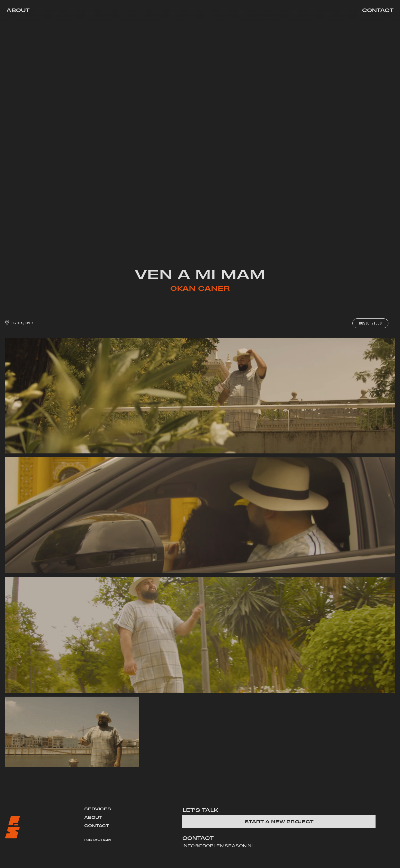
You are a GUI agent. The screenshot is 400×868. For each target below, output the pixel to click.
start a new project (279, 821)
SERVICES (98, 809)
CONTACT (97, 825)
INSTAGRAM (98, 840)
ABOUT (93, 817)
